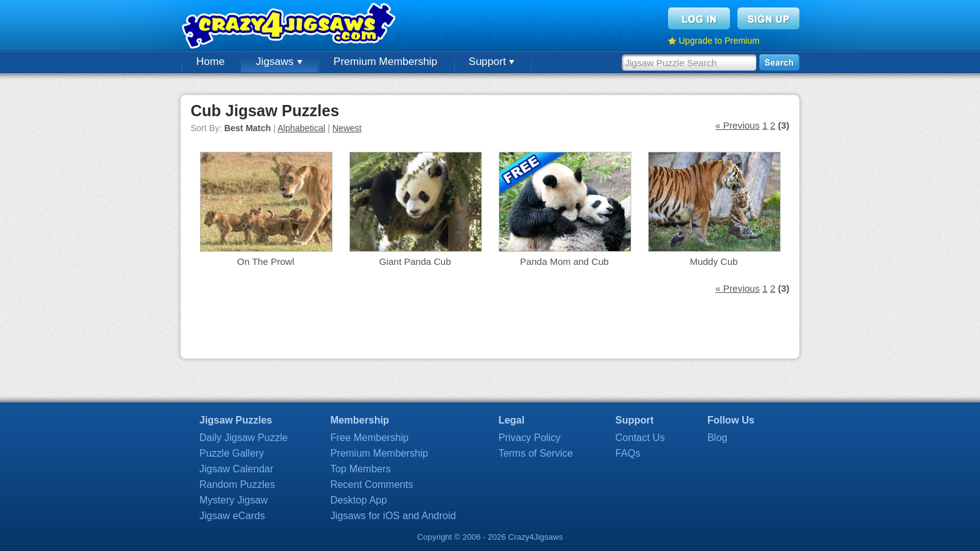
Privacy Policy (529, 438)
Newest (347, 128)
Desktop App (358, 500)
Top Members (360, 469)
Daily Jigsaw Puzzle (243, 438)
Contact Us (640, 438)
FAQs (628, 453)
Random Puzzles (237, 484)
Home (210, 62)
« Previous (738, 125)
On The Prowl (265, 261)
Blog (717, 438)
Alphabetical (301, 128)
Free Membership (369, 438)
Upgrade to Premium (719, 41)
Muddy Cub (714, 261)
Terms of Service (535, 453)
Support (492, 62)
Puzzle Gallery (232, 453)
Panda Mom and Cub (564, 261)
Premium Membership (386, 62)
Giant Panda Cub (415, 261)
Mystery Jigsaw (233, 500)
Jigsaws (279, 62)
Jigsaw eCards (232, 516)
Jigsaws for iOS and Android (393, 516)
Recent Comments (372, 484)
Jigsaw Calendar (236, 469)
